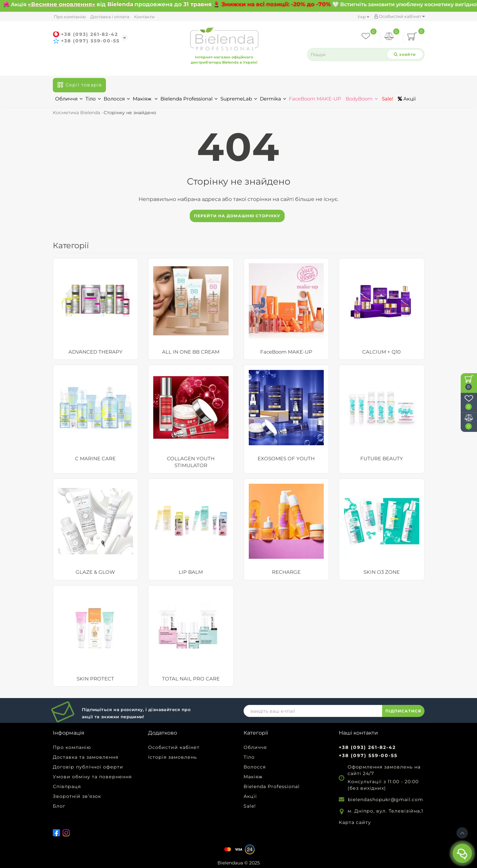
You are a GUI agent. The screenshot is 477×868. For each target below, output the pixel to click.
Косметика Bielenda (76, 113)
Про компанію (70, 17)
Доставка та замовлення (86, 757)
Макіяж (145, 99)
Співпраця (67, 786)
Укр (363, 17)
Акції (407, 99)
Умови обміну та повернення (92, 777)
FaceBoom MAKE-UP (315, 99)
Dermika (273, 99)
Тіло (93, 99)
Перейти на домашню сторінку (237, 216)
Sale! (387, 99)
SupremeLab (239, 99)
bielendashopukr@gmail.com (386, 799)
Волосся (117, 99)
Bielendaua (230, 863)
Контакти (144, 17)
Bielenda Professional (189, 99)
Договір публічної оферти (88, 767)
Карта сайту (355, 822)
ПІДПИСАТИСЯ (403, 711)
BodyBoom (362, 99)
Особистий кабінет (399, 16)
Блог (59, 806)
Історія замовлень (172, 757)
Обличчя (69, 99)
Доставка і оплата (110, 17)
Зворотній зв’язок (77, 796)
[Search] (405, 54)
